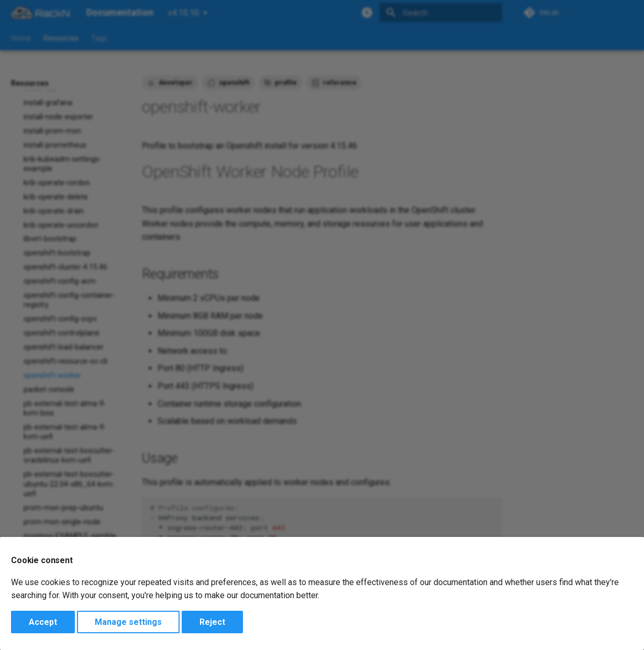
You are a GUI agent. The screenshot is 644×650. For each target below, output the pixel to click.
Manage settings (128, 622)
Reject (212, 622)
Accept (43, 622)
